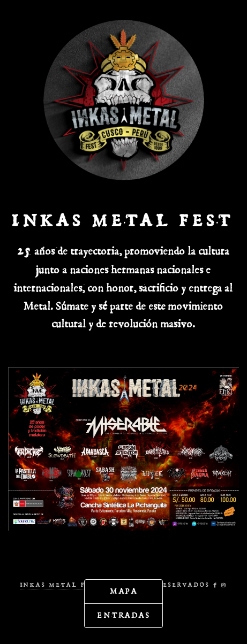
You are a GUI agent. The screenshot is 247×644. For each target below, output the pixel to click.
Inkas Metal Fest (61, 584)
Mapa (125, 592)
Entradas (124, 616)
